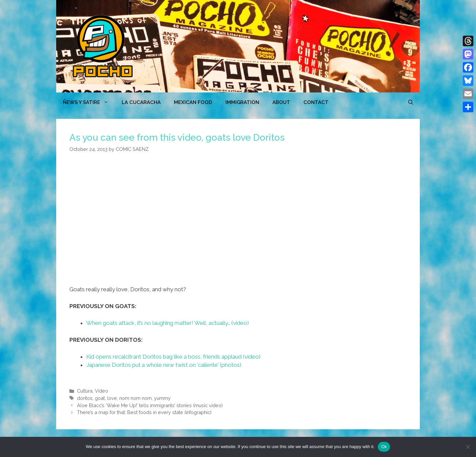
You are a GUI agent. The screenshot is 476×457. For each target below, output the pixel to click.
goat (100, 398)
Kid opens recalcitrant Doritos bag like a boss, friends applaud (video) (173, 357)
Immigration (242, 102)
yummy (162, 398)
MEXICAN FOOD (193, 102)
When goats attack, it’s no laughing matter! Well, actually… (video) (168, 323)
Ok (384, 447)
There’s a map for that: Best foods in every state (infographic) (144, 412)
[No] (468, 447)
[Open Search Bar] (411, 102)
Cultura (85, 391)
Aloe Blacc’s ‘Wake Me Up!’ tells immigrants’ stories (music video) (150, 405)
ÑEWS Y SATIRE (89, 102)
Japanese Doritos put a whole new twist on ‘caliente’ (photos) (164, 365)
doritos (85, 398)
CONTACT (316, 102)
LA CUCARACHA (141, 102)
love (112, 398)
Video (101, 391)
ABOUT (281, 102)
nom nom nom (136, 398)
